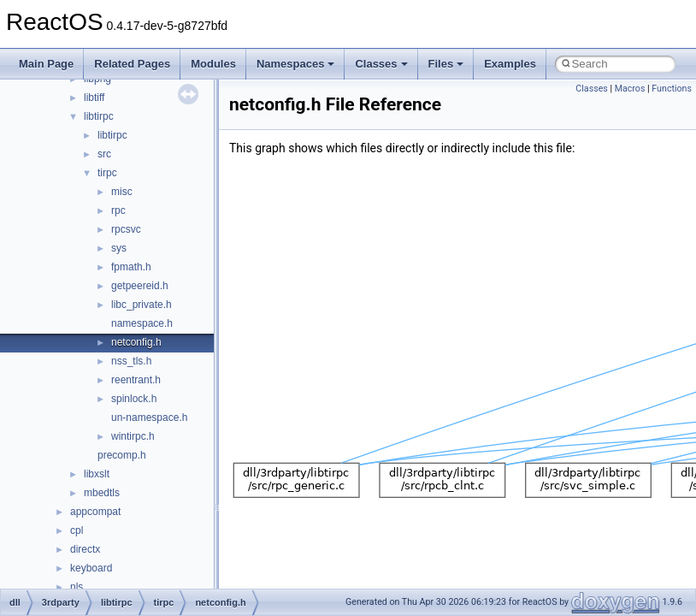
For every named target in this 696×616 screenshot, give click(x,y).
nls (77, 587)
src (104, 154)
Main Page (46, 64)
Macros (630, 89)
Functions (672, 89)
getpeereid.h (140, 286)
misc (122, 192)
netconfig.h (136, 342)
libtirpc (99, 116)
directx (85, 549)
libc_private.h (142, 305)
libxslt (97, 474)
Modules (213, 64)
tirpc (107, 173)
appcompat (95, 512)
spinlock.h (134, 399)
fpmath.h (131, 267)
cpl (77, 530)
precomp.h (122, 455)
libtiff (94, 98)
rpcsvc (126, 229)
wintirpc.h (133, 436)
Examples (510, 64)
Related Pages (132, 64)
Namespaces (296, 64)
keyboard (91, 568)
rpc (118, 210)
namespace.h (142, 323)
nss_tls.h (131, 361)
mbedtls (102, 493)
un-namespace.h (149, 418)
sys (119, 248)
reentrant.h (136, 380)
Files (446, 64)
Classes (381, 64)
